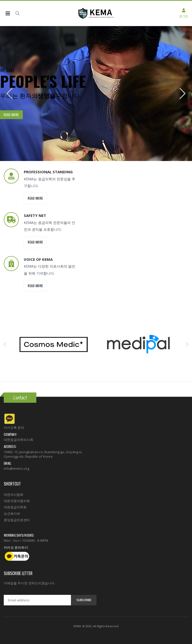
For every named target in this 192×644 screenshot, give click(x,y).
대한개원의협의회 (17, 501)
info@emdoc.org (16, 468)
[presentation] (10, 94)
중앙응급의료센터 (17, 520)
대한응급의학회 (15, 507)
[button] (17, 13)
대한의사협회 (14, 495)
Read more (11, 115)
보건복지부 (12, 514)
